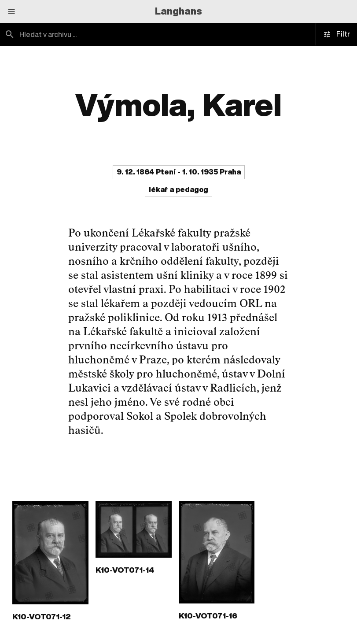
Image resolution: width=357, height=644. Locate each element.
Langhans (178, 11)
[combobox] (89, 34)
